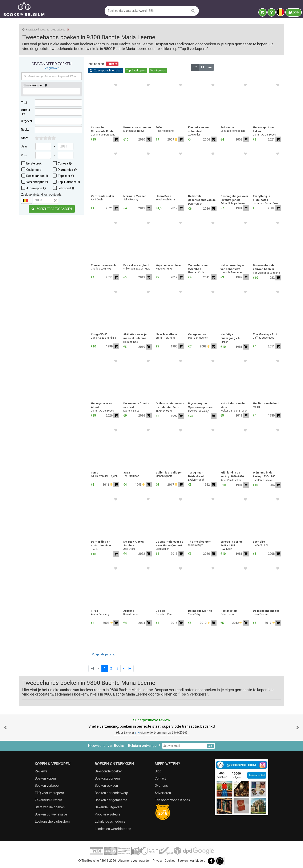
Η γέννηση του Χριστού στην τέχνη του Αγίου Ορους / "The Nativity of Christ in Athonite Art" (201, 406)
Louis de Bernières (231, 272)
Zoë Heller (194, 135)
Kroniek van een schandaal (199, 129)
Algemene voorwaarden (134, 861)
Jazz (127, 473)
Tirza (94, 611)
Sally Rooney (131, 200)
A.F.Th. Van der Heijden (104, 476)
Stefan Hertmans (166, 338)
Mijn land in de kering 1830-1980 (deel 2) (264, 475)
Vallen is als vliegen (169, 473)
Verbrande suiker (103, 196)
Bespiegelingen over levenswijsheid (234, 198)
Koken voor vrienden (137, 127)
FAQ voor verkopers (49, 793)
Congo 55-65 (99, 334)
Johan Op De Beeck (264, 135)
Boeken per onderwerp (111, 793)
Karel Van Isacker (231, 480)
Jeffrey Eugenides (264, 338)
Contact (160, 778)
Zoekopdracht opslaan (106, 70)
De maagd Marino (200, 611)
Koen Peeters (261, 614)
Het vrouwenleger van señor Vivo (233, 267)
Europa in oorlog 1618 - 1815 (232, 544)
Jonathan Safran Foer (265, 203)
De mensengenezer (266, 611)
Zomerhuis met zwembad (198, 267)
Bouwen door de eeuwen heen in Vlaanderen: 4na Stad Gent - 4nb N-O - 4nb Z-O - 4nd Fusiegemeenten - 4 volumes (267, 268)
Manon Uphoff (164, 476)
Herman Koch (196, 272)
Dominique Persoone (103, 135)
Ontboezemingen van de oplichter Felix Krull (170, 406)
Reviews (41, 771)
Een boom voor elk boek (172, 800)
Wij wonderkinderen (169, 265)
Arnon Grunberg (100, 614)
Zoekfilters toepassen (52, 209)
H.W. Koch (226, 549)
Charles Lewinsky (101, 269)
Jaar (24, 146)
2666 (159, 127)
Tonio (95, 473)
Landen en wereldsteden (113, 829)
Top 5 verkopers (136, 70)
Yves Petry (194, 614)
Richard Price (261, 545)
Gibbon (224, 342)
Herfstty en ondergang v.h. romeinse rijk (231, 337)
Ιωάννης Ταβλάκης (198, 411)
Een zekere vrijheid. (137, 265)
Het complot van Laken (264, 129)
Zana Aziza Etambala (103, 338)
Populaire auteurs (108, 814)
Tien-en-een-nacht (104, 265)
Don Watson (195, 204)
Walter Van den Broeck (234, 411)
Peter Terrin (227, 614)
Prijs (24, 155)
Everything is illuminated (261, 198)
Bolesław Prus (164, 614)
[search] (193, 11)
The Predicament (200, 542)
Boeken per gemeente (111, 800)
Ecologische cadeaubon (52, 821)
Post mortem (229, 611)
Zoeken (183, 861)
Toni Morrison (131, 476)
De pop (160, 611)
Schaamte (227, 127)
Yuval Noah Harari (166, 200)
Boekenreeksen (106, 786)
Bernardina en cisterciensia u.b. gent (103, 544)
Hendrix (95, 549)
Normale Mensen (135, 196)
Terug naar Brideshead (196, 474)
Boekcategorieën (107, 778)
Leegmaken (52, 68)
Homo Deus (163, 196)
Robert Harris (131, 614)
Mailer (256, 407)
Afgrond (129, 611)
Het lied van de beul (266, 403)
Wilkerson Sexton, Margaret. (138, 269)
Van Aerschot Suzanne (266, 273)
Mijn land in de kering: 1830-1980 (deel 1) (232, 475)
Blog (158, 771)
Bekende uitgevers (109, 807)
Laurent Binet (131, 411)
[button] (5, 728)
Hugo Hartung (164, 269)
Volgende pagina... (104, 654)
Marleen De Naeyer (134, 131)
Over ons (161, 786)
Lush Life (259, 542)
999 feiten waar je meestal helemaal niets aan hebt (135, 337)
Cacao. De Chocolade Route (102, 129)
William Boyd (196, 545)
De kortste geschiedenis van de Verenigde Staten (202, 198)
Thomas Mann (164, 411)
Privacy (158, 861)
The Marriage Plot (265, 334)
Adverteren (163, 793)
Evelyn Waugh (196, 480)
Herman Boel (131, 342)
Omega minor (197, 334)
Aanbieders (198, 861)
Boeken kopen (45, 778)
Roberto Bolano (165, 131)
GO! (210, 746)
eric (137, 733)
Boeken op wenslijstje (51, 814)
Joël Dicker (130, 549)
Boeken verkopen (48, 786)
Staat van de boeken (50, 807)
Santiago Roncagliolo (233, 131)
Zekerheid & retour (48, 800)
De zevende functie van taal (136, 405)
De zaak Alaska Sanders (134, 544)
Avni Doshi (97, 200)
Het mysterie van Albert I (102, 405)
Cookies (170, 861)
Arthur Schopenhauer (233, 203)
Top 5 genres (158, 70)
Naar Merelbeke (167, 334)
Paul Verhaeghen (198, 338)
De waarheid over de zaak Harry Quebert (169, 544)
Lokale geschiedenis (110, 821)
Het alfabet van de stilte (233, 405)
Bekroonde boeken (109, 771)
